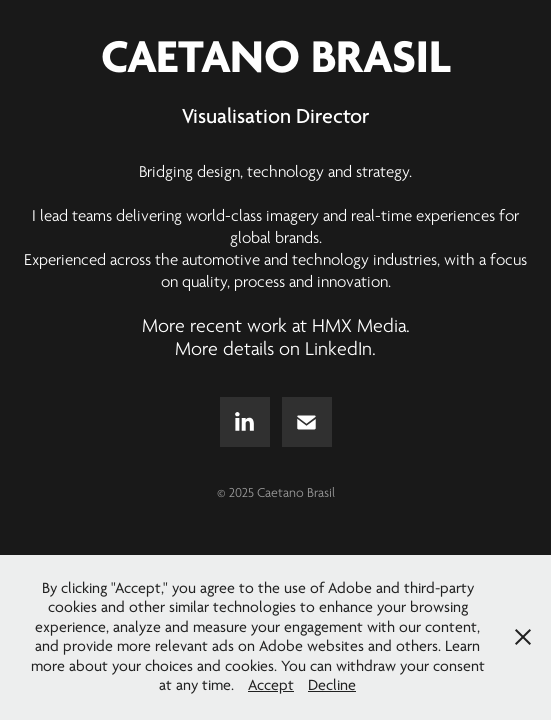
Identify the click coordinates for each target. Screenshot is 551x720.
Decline (332, 685)
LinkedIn (338, 349)
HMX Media (359, 326)
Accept (271, 685)
